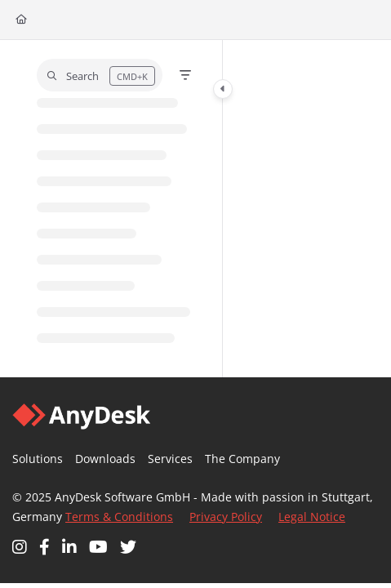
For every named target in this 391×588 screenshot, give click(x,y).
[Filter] (185, 75)
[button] (100, 75)
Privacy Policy (226, 517)
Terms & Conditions (119, 517)
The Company (242, 459)
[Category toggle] (223, 89)
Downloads (105, 459)
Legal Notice (312, 517)
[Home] (21, 20)
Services (170, 459)
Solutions (38, 459)
